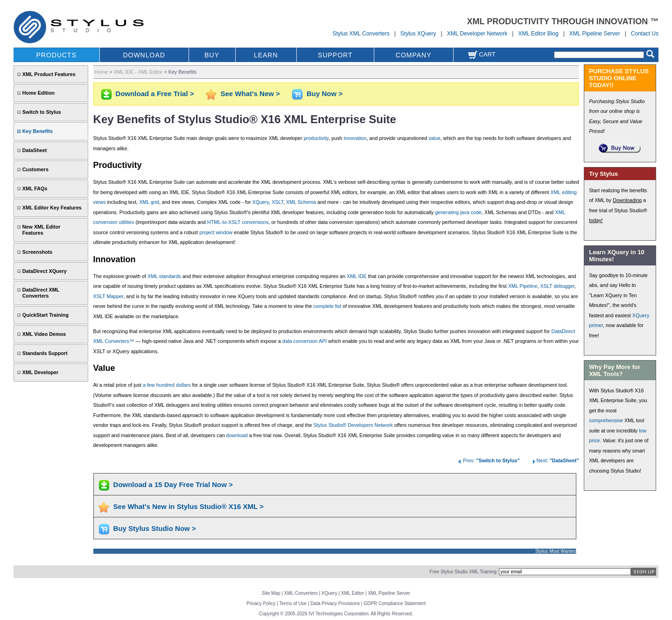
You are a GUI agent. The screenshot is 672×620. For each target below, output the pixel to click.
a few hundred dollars (167, 385)
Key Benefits (38, 131)
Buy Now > (325, 94)
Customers (35, 169)
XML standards (164, 276)
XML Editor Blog (538, 34)
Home (101, 72)
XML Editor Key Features (52, 208)
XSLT (277, 202)
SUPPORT (335, 55)
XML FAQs (35, 188)
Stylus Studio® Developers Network (353, 425)
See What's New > (250, 94)
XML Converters (301, 593)
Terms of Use (293, 603)
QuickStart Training (45, 315)
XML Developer (40, 372)
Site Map (271, 593)
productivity (316, 138)
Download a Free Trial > (155, 94)
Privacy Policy (261, 603)
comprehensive (606, 420)
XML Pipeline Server (595, 34)
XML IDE (357, 276)
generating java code (458, 212)
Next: (555, 460)
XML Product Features (49, 74)
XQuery (261, 202)
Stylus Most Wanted (556, 551)
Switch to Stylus (42, 112)
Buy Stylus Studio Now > (155, 528)
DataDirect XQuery (45, 271)
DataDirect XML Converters (41, 293)
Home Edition (38, 93)
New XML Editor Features (42, 230)
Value (104, 368)
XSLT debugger (558, 286)
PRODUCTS (56, 55)
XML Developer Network (477, 34)
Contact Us (645, 34)
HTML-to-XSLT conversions (238, 222)
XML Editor (353, 593)
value (434, 138)
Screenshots (38, 252)
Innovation (115, 259)
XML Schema (301, 202)
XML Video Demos (44, 334)
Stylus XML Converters (361, 34)
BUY (212, 55)
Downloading (627, 200)
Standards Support (45, 353)
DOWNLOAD (144, 55)
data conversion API (305, 341)
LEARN (266, 55)
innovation (355, 138)
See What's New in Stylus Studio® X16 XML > (189, 506)
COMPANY (414, 55)
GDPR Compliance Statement (395, 603)
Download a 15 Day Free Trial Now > (173, 484)
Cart (482, 54)
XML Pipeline (523, 286)
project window (216, 232)
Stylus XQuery (418, 34)
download (237, 435)
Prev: (488, 460)
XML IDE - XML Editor (138, 72)
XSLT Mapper (108, 296)
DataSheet (35, 150)
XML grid (149, 202)
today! (596, 220)
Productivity (118, 165)
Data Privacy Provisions (335, 603)
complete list (327, 306)
